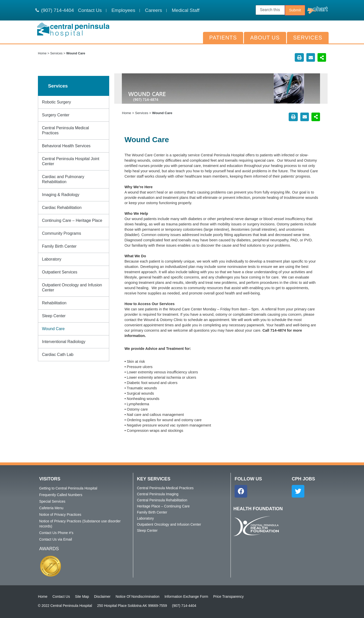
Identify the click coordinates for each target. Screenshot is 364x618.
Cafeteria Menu (51, 508)
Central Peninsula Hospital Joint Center (71, 161)
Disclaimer (102, 596)
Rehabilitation (54, 303)
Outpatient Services (60, 272)
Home (42, 53)
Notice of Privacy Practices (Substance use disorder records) (80, 524)
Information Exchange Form (186, 596)
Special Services (52, 501)
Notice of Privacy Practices (60, 515)
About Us (265, 38)
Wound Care (53, 329)
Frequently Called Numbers (61, 495)
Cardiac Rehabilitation (62, 208)
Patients (223, 38)
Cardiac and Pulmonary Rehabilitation (63, 179)
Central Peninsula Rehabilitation (162, 500)
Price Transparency (228, 596)
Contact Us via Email (56, 539)
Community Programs (62, 233)
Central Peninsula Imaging (158, 494)
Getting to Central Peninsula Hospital (68, 488)
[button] (299, 57)
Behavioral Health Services (66, 146)
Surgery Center (56, 115)
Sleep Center (54, 316)
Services (308, 38)
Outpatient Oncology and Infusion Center (72, 287)
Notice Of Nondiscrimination (138, 596)
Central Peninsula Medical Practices (65, 130)
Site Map (82, 596)
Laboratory (52, 259)
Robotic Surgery (56, 102)
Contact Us (61, 596)
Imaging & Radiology (61, 195)
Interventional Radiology (64, 342)
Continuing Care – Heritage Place (72, 220)
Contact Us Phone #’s (56, 533)
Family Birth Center (59, 246)
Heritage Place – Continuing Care (163, 506)
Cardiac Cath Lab (58, 355)
